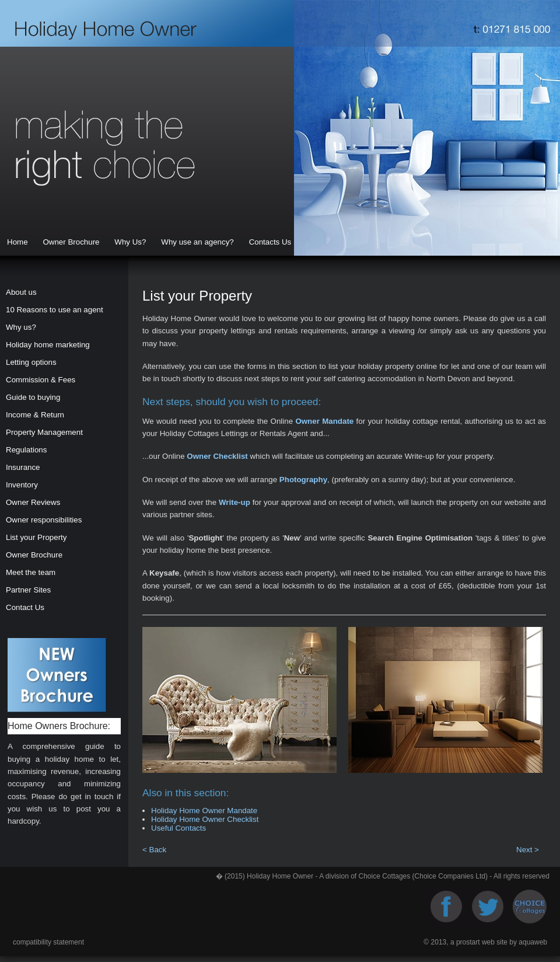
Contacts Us (270, 242)
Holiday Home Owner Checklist (205, 819)
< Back (154, 850)
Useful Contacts (178, 828)
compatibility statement (48, 942)
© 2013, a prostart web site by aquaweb (485, 942)
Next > (528, 850)
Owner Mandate (324, 421)
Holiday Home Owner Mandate (204, 811)
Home (17, 242)
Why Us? (130, 242)
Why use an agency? (197, 242)
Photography (303, 480)
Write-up (235, 502)
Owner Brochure (71, 242)
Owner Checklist (217, 456)
